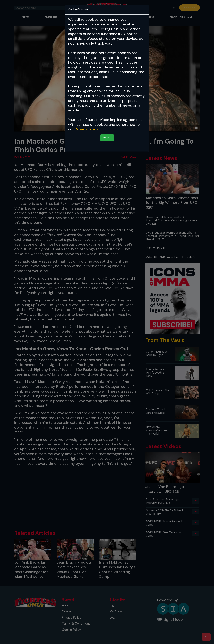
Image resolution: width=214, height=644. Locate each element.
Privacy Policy (87, 129)
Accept (107, 137)
